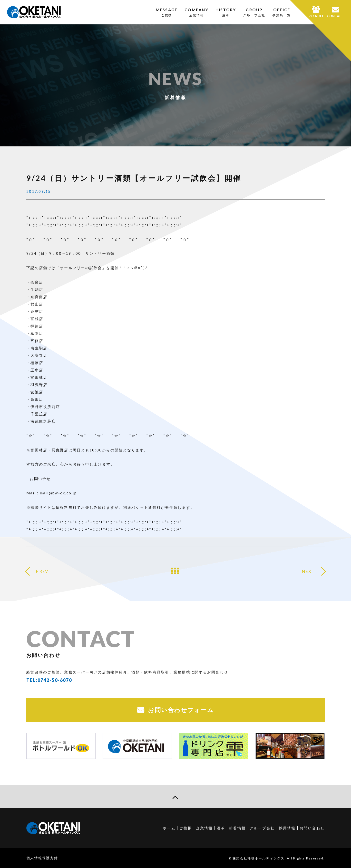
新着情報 (237, 828)
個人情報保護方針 (42, 858)
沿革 (221, 828)
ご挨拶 (186, 828)
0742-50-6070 (55, 680)
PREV (42, 571)
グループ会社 (262, 828)
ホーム (169, 828)
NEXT (309, 571)
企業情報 (204, 828)
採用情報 (287, 828)
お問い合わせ (312, 828)
